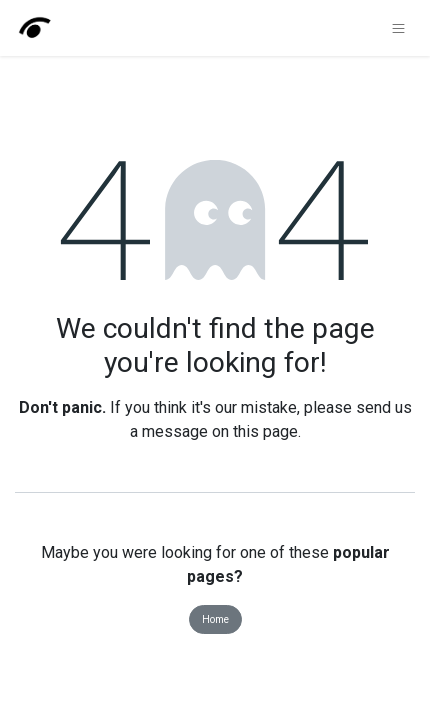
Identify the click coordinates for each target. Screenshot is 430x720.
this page (265, 431)
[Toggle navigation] (398, 28)
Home (215, 619)
